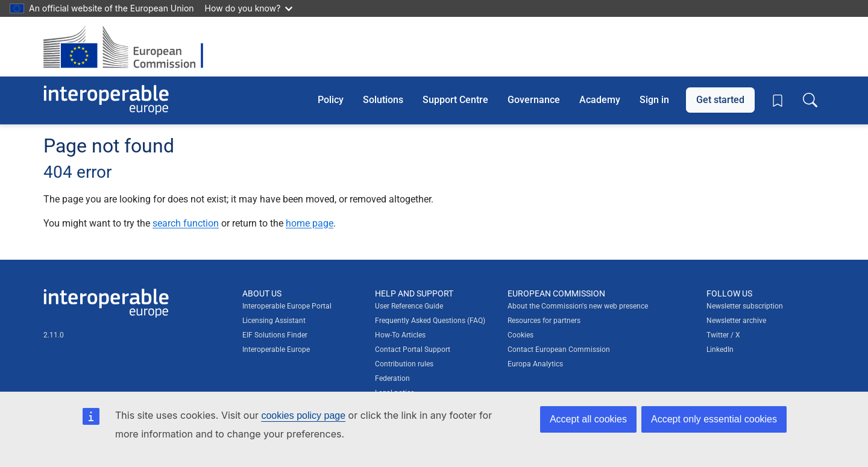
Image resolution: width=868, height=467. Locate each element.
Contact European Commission (559, 349)
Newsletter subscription (745, 306)
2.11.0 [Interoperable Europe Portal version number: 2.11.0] (54, 335)
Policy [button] (331, 100)
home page (310, 223)
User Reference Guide (409, 306)
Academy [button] (600, 100)
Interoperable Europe (276, 349)
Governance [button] (534, 100)
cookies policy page (303, 415)
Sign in (654, 100)
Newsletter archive (736, 321)
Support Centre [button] (455, 100)
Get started (720, 100)
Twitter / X (723, 335)
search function (186, 223)
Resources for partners (544, 321)
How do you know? (249, 8)
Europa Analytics (535, 364)
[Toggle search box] (810, 100)
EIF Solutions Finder (275, 335)
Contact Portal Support (413, 349)
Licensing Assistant (274, 321)
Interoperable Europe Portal (287, 306)
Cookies (520, 335)
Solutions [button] (383, 100)
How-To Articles (400, 335)
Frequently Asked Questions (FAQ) (430, 321)
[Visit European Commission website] (129, 47)
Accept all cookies (588, 419)
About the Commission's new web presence (578, 306)
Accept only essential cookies (714, 419)
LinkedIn (720, 349)
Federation (392, 378)
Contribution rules (404, 364)
